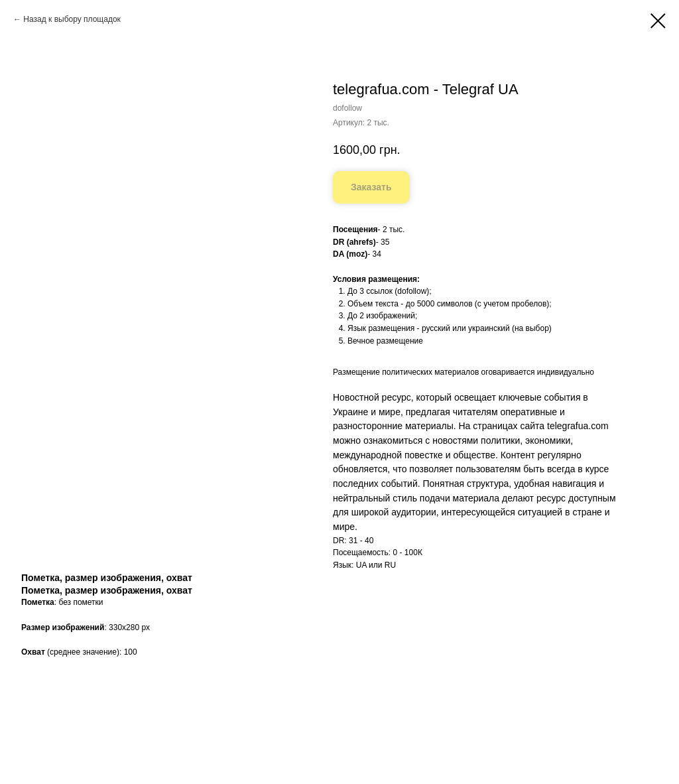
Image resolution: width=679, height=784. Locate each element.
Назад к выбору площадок (72, 19)
